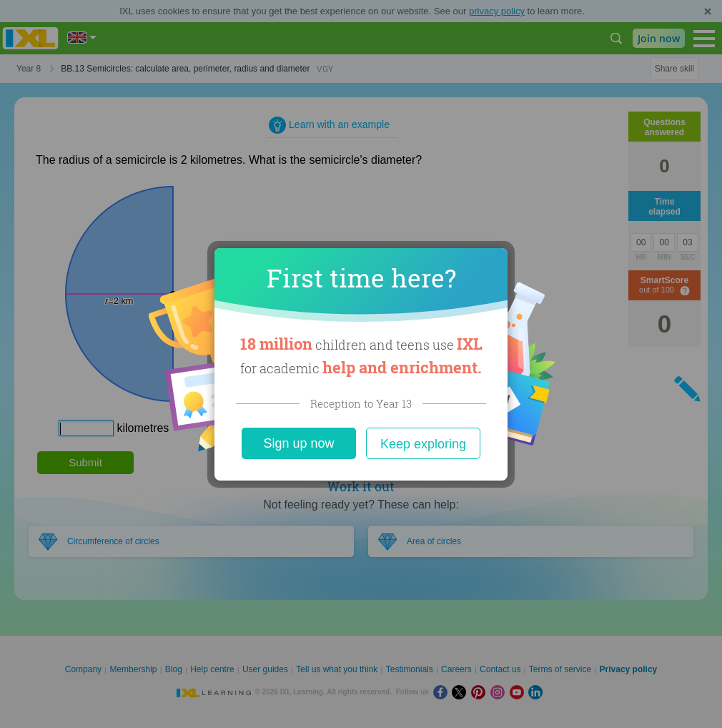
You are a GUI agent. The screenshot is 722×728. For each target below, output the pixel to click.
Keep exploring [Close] (423, 444)
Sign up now (298, 443)
